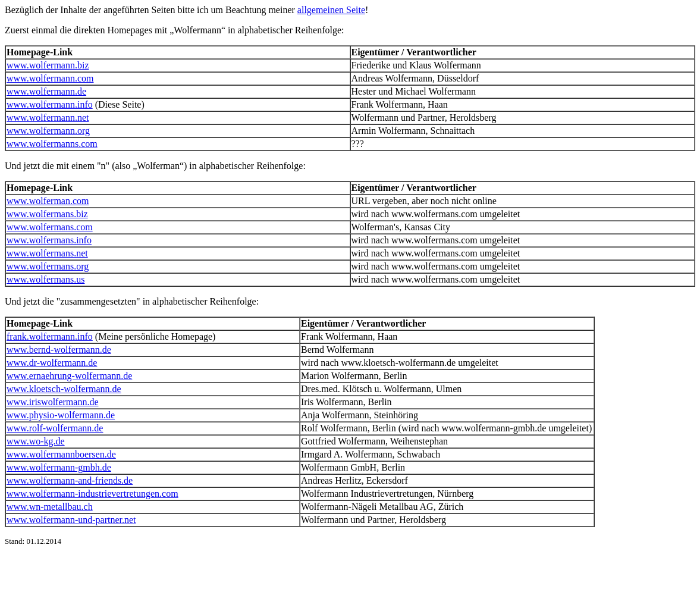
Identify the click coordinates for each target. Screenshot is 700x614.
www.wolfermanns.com (52, 144)
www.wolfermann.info (50, 104)
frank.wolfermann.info (50, 336)
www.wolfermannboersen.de (61, 454)
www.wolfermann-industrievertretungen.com (92, 494)
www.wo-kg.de (36, 441)
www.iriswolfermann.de (52, 402)
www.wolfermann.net (48, 118)
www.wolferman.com (48, 201)
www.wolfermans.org (48, 266)
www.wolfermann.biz (48, 65)
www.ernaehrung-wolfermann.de (69, 376)
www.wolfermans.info (49, 240)
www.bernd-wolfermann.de (59, 350)
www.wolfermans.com (50, 227)
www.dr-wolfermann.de (52, 363)
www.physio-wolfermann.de (61, 415)
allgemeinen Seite (331, 10)
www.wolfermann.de (46, 91)
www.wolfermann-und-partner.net (71, 520)
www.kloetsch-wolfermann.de (64, 389)
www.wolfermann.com (50, 78)
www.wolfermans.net (47, 253)
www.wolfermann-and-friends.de (70, 480)
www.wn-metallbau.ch (50, 507)
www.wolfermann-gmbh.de (59, 467)
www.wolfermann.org (48, 131)
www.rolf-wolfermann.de (55, 428)
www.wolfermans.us (45, 279)
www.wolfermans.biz (47, 214)
